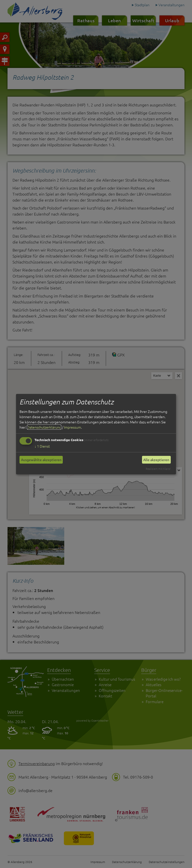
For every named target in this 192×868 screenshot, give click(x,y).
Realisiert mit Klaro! (158, 469)
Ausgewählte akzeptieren (41, 460)
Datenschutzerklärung (44, 427)
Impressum (72, 427)
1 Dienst (42, 446)
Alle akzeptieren (156, 460)
